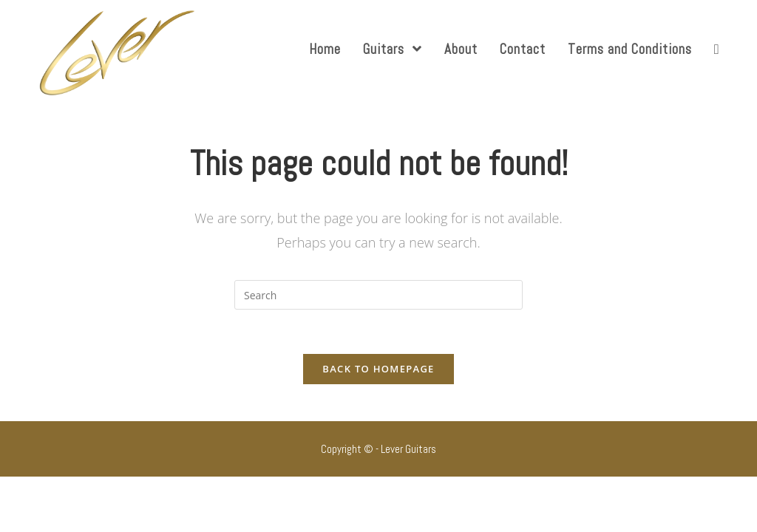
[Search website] (717, 49)
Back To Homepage (378, 369)
